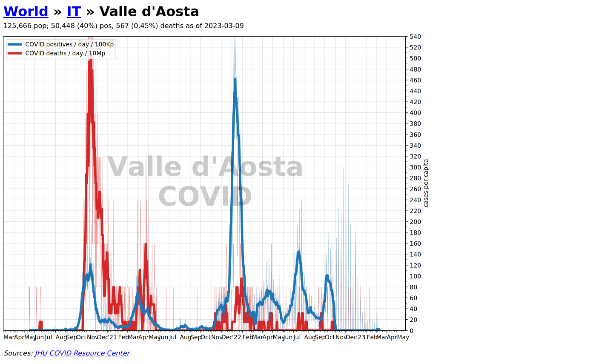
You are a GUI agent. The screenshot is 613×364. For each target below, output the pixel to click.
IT (74, 11)
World (26, 11)
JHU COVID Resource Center (82, 353)
